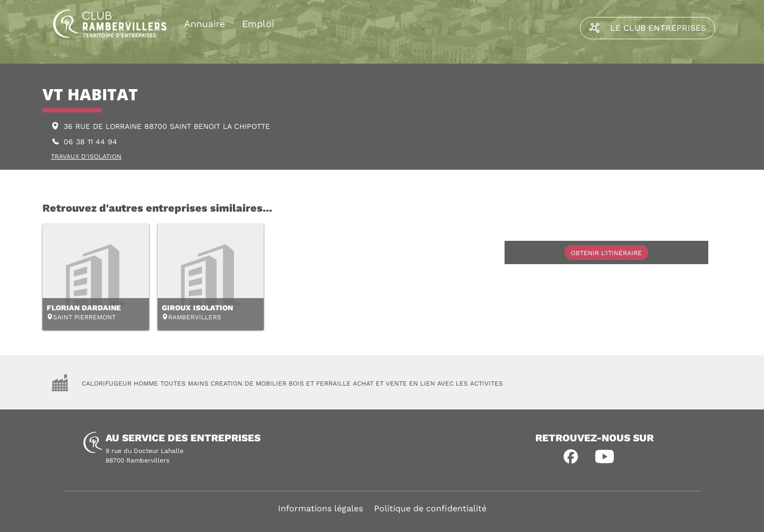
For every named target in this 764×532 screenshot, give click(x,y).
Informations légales (320, 508)
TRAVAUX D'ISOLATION (86, 156)
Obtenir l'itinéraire (606, 253)
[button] (571, 457)
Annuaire (205, 24)
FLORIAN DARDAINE (84, 308)
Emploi (258, 24)
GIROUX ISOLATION (197, 308)
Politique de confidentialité (430, 508)
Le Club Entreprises (648, 28)
